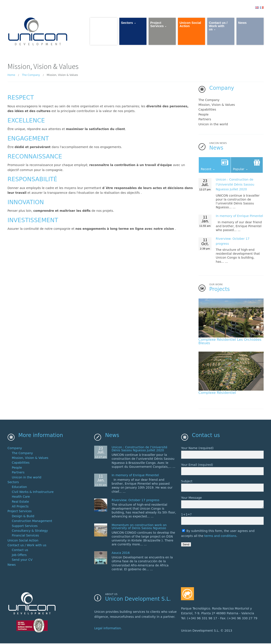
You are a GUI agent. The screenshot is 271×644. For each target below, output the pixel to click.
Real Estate (21, 502)
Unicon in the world (213, 125)
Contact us (20, 551)
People (204, 115)
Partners (205, 120)
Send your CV (22, 561)
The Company (31, 76)
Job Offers (19, 556)
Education (20, 488)
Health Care (21, 498)
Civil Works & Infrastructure (33, 493)
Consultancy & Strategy (30, 532)
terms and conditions (220, 537)
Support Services (25, 527)
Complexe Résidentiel (217, 393)
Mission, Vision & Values (217, 105)
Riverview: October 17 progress (135, 501)
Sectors (13, 483)
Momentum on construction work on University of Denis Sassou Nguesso (139, 527)
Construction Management (32, 522)
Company (15, 449)
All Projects (20, 507)
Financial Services (25, 536)
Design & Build (23, 517)
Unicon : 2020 (235, 185)
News (12, 566)
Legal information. (108, 629)
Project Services (20, 512)
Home (11, 76)
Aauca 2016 (121, 554)
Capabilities (207, 110)
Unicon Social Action (23, 541)
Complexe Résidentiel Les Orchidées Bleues (230, 342)
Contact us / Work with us (27, 546)
